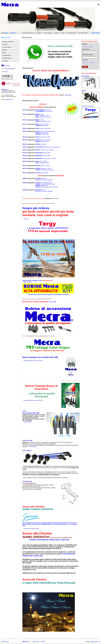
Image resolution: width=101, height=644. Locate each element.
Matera (7, 92)
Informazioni (33, 447)
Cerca (6, 71)
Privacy (43, 642)
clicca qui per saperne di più (31, 528)
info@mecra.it (9, 99)
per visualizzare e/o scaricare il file (33, 361)
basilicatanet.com (95, 642)
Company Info (35, 642)
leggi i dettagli (28, 282)
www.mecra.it (5, 642)
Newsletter (7, 66)
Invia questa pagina (10, 68)
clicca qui (26, 219)
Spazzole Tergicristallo (88, 106)
